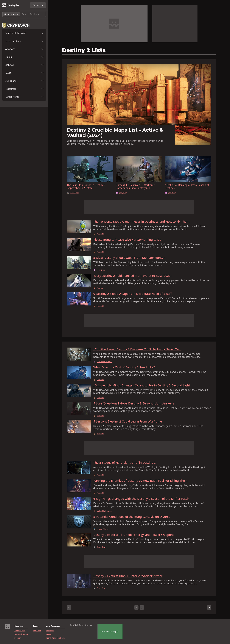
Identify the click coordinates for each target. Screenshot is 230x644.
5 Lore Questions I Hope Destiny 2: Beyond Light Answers (134, 403)
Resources (11, 89)
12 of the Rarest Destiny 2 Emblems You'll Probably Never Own (137, 349)
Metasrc (49, 634)
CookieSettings (107, 632)
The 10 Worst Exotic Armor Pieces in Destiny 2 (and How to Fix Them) (142, 222)
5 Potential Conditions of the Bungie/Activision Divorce (132, 517)
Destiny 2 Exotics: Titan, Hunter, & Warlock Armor (128, 576)
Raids (8, 73)
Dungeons (11, 81)
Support (18, 638)
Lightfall (9, 65)
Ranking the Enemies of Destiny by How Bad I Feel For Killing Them (140, 481)
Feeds (36, 626)
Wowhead (50, 631)
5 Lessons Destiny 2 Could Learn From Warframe (128, 421)
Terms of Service (21, 634)
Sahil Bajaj (75, 193)
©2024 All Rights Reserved (81, 625)
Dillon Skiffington (104, 511)
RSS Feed (37, 631)
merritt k (101, 234)
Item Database (13, 41)
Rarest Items (12, 97)
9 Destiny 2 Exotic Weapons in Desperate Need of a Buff (133, 294)
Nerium (100, 288)
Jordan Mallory (103, 529)
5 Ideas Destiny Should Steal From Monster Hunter (129, 258)
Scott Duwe (102, 547)
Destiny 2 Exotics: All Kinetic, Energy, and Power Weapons (134, 535)
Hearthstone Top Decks (55, 638)
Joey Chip (123, 193)
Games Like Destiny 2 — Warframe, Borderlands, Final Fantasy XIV (136, 186)
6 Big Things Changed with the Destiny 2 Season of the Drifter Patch (141, 499)
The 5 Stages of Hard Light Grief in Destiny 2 (124, 463)
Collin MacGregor (104, 362)
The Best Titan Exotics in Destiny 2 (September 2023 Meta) (86, 186)
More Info (19, 626)
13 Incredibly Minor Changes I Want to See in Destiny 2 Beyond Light (142, 385)
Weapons (10, 49)
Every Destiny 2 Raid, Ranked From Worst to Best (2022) (132, 276)
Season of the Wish (16, 33)
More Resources (53, 626)
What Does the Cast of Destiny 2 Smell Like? (124, 367)
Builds (8, 57)
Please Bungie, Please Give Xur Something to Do (127, 240)
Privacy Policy (20, 631)
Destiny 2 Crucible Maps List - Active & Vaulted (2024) (115, 133)
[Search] (33, 14)
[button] (24, 33)
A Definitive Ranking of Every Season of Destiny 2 (187, 186)
